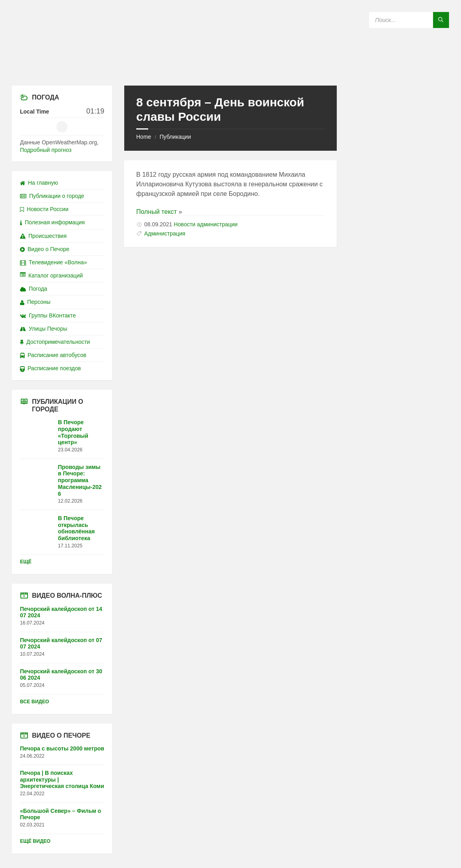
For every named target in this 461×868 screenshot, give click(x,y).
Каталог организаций (51, 275)
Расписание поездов (50, 368)
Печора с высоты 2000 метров (62, 748)
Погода (34, 289)
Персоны (35, 302)
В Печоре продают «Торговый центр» (73, 432)
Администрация (165, 233)
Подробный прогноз (46, 150)
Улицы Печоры (44, 329)
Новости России (44, 209)
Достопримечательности (55, 342)
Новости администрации (206, 224)
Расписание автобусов (53, 355)
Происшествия (43, 236)
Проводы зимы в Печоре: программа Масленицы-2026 (80, 480)
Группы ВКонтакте (48, 315)
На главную (39, 183)
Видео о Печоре (45, 249)
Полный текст (157, 212)
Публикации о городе (52, 196)
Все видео (35, 702)
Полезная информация (52, 222)
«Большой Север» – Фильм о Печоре (61, 814)
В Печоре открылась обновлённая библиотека (76, 528)
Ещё (26, 562)
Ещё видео (35, 841)
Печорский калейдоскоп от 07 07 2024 (61, 644)
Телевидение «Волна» (54, 262)
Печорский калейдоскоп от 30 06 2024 (61, 675)
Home (144, 137)
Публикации (175, 137)
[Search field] (409, 20)
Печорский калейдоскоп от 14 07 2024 (61, 612)
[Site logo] (230, 70)
